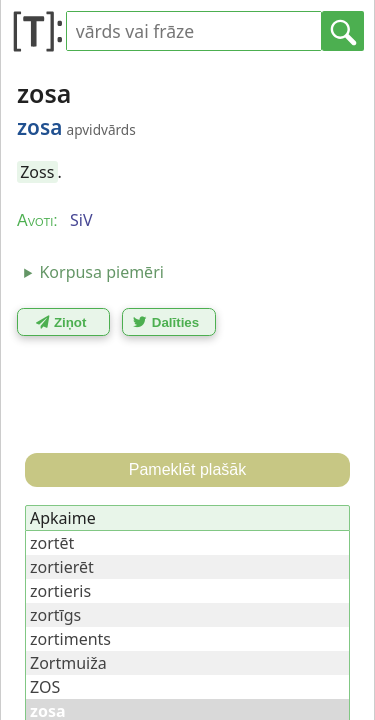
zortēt (52, 543)
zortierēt (62, 567)
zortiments (70, 639)
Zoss (37, 172)
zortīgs (55, 615)
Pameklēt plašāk (187, 469)
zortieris (60, 591)
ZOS (45, 687)
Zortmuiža (68, 663)
